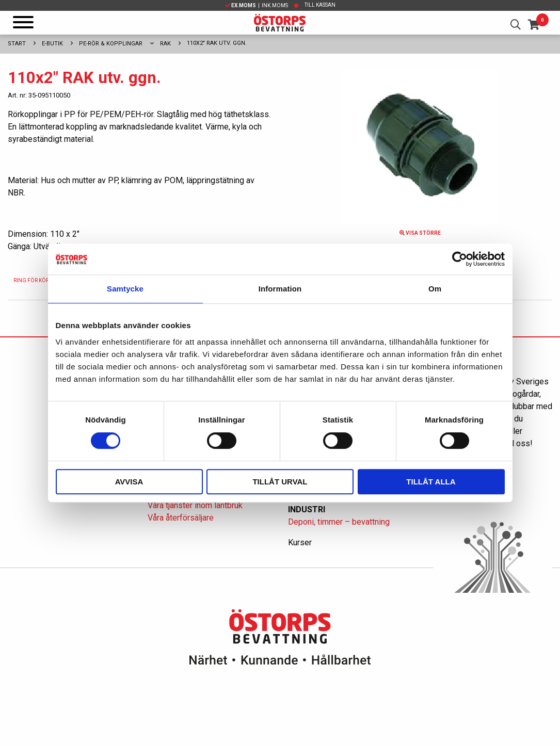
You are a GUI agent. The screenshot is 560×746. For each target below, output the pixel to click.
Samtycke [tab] (125, 289)
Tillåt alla (431, 482)
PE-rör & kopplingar (111, 44)
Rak (165, 44)
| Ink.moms (257, 5)
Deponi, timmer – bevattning (339, 522)
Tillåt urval (280, 482)
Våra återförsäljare (181, 518)
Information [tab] (280, 289)
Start (17, 44)
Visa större (420, 233)
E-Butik (52, 44)
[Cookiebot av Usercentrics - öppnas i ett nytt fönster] (460, 259)
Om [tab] (435, 289)
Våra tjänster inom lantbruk (195, 505)
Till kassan (320, 5)
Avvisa (129, 482)
